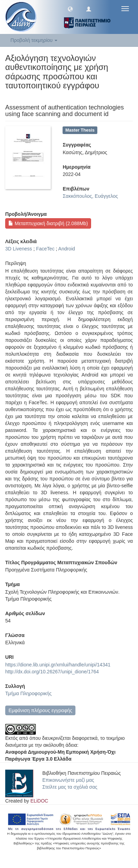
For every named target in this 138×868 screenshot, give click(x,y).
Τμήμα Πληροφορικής (29, 693)
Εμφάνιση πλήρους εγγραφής (40, 710)
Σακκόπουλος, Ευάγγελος (90, 196)
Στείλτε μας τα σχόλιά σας (70, 787)
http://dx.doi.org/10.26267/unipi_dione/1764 (52, 672)
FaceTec (45, 249)
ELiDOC (39, 801)
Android (67, 249)
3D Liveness (19, 249)
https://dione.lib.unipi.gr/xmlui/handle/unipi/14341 (58, 665)
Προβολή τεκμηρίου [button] (34, 40)
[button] (70, 9)
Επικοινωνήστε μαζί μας (68, 780)
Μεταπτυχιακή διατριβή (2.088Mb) (48, 223)
